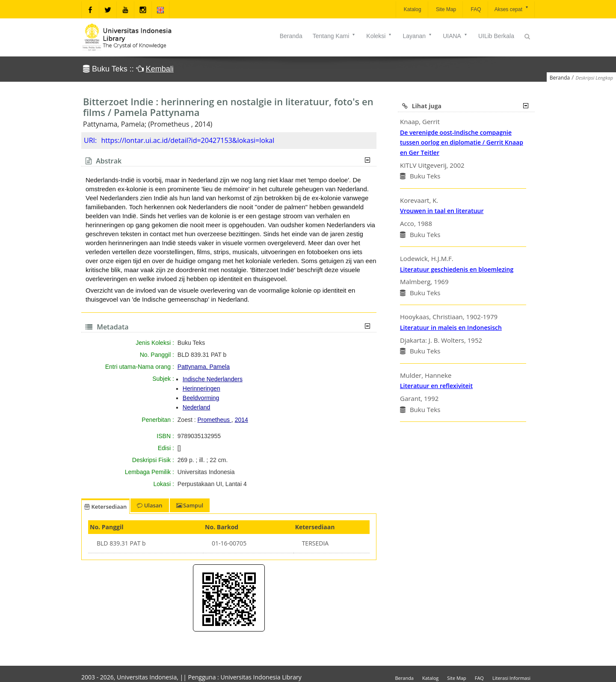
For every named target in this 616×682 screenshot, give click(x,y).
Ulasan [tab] (150, 505)
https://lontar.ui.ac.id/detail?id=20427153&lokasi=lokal (188, 140)
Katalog (412, 9)
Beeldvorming (201, 398)
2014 (241, 420)
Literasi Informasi (511, 678)
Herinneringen (201, 388)
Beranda (291, 36)
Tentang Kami (335, 36)
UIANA (455, 36)
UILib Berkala (496, 36)
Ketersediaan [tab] (105, 507)
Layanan (418, 36)
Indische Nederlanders (213, 379)
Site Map (446, 9)
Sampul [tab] (190, 505)
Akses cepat (512, 9)
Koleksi (379, 36)
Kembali (160, 69)
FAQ (475, 9)
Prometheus (214, 420)
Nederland (197, 407)
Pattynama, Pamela (204, 367)
